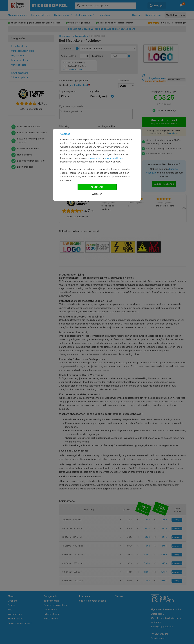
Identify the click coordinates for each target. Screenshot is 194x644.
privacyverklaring (114, 158)
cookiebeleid (94, 158)
